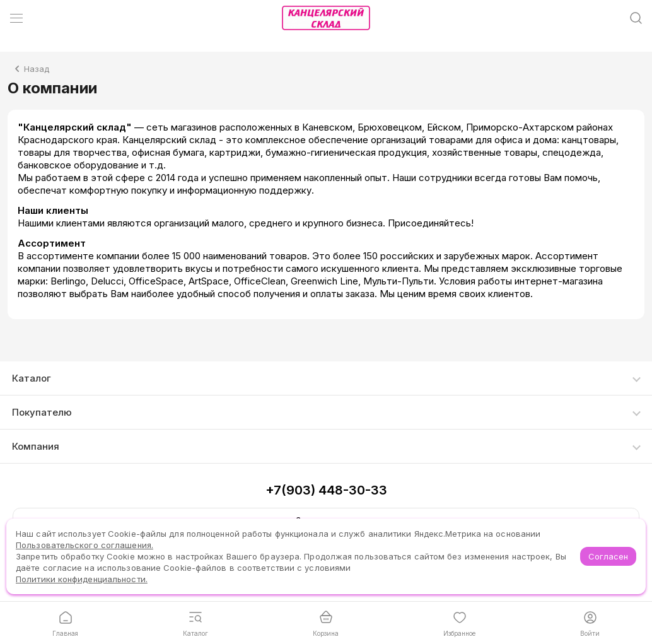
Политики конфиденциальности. (82, 579)
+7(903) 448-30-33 (326, 490)
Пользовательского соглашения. (84, 545)
